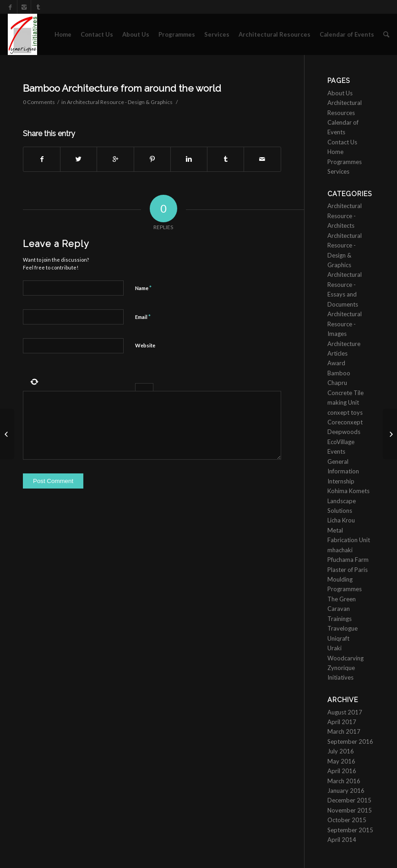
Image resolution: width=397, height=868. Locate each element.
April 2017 (342, 722)
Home (63, 34)
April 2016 (342, 771)
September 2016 (350, 742)
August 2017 (345, 712)
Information (343, 471)
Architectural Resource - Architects (345, 216)
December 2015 (349, 800)
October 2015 (347, 820)
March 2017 (344, 731)
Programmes (177, 34)
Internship (341, 481)
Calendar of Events (347, 34)
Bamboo (339, 373)
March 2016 (344, 781)
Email (143, 317)
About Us (136, 34)
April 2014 (342, 840)
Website (145, 345)
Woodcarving (345, 658)
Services (217, 34)
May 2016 (341, 761)
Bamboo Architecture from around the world (122, 88)
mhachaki (340, 550)
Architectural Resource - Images (345, 324)
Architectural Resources (275, 34)
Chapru (337, 383)
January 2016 (346, 791)
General (338, 461)
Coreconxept (345, 422)
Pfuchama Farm (348, 560)
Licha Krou (341, 520)
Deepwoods (344, 432)
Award (336, 363)
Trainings (340, 619)
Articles (337, 353)
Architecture (344, 344)
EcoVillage (341, 442)
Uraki (334, 648)
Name (143, 288)
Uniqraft (338, 638)
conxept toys (345, 412)
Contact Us (97, 34)
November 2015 (350, 810)
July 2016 (341, 751)
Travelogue (343, 628)
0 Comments (39, 102)
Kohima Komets (348, 491)
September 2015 (350, 830)
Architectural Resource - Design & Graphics (120, 102)
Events (336, 451)
